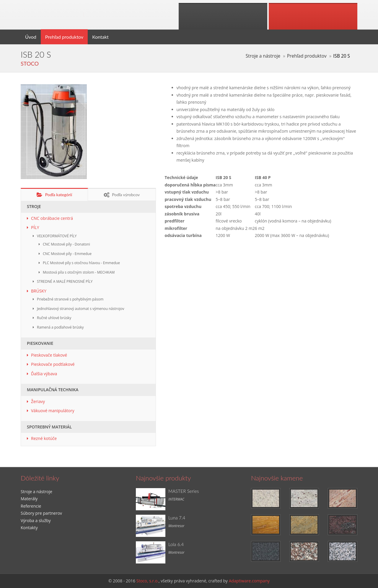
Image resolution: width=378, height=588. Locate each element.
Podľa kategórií (54, 195)
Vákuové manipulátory (53, 411)
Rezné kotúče (44, 438)
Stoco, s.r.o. (148, 581)
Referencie (31, 506)
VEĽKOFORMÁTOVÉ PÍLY (57, 236)
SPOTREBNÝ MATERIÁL (49, 427)
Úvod (31, 37)
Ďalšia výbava (44, 374)
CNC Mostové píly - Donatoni (66, 244)
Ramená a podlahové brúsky (60, 327)
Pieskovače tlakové (49, 355)
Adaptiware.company (249, 581)
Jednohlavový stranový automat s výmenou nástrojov (80, 309)
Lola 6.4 (176, 544)
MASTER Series (184, 491)
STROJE (34, 206)
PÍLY (35, 227)
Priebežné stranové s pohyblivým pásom (70, 299)
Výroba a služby (36, 520)
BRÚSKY (39, 291)
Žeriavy (38, 401)
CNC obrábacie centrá (52, 218)
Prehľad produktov (64, 37)
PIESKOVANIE (40, 343)
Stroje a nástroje (263, 56)
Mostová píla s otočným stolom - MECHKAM (79, 272)
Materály (29, 499)
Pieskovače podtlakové (53, 364)
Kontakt (100, 37)
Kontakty (29, 528)
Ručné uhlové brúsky (54, 318)
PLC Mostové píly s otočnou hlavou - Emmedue (81, 263)
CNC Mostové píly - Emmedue (67, 254)
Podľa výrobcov (122, 195)
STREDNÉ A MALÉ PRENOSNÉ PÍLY (65, 281)
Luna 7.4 (177, 518)
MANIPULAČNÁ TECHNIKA (53, 390)
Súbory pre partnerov (41, 513)
